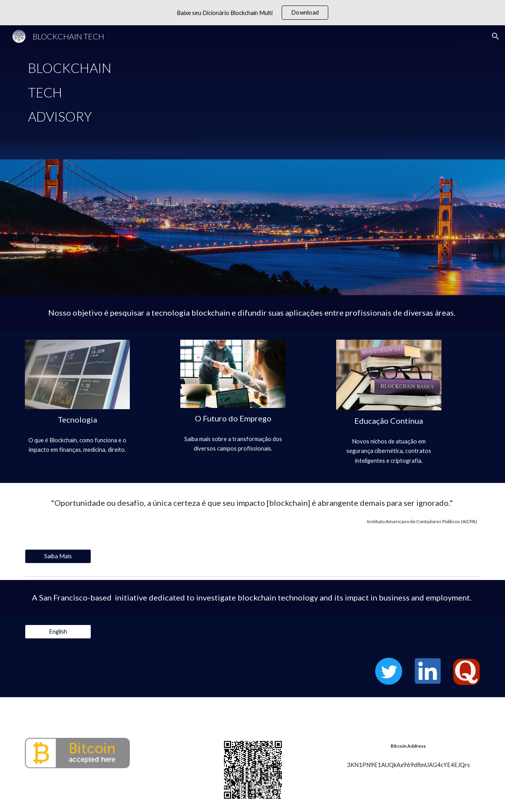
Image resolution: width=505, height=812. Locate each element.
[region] (252, 13)
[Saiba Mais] (58, 556)
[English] (58, 631)
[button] (496, 36)
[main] (252, 92)
